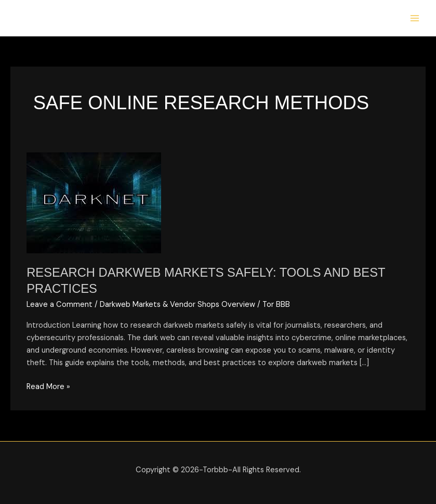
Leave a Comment (60, 305)
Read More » (48, 386)
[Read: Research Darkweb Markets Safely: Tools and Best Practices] (94, 203)
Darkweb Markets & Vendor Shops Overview (177, 305)
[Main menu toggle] (415, 18)
